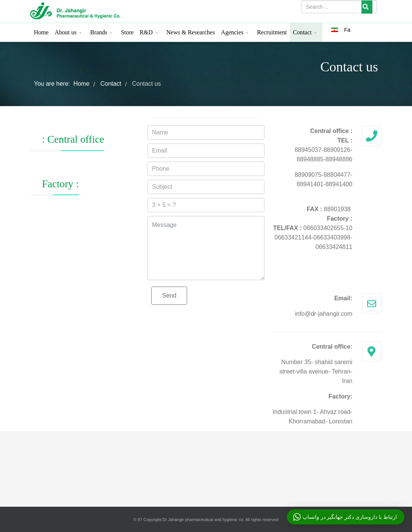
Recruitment (272, 32)
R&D (146, 32)
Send (169, 295)
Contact (302, 32)
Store (127, 32)
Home (41, 32)
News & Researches (191, 32)
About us (66, 32)
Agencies (232, 32)
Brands (99, 32)
